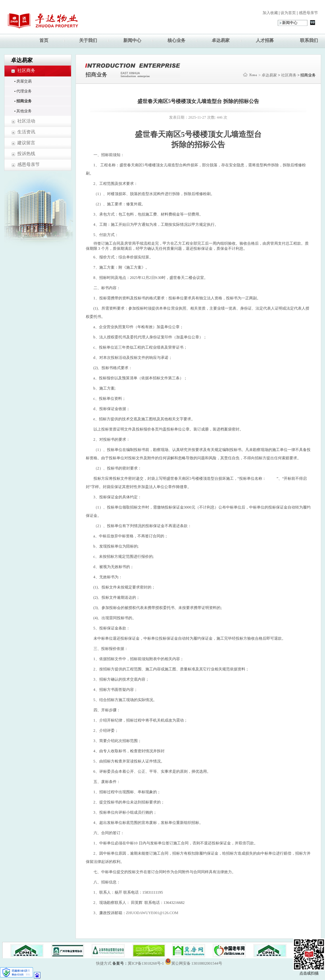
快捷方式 (104, 963)
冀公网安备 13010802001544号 (194, 961)
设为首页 (288, 13)
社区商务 (26, 71)
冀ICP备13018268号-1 (146, 963)
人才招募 (265, 40)
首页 (44, 40)
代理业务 (24, 91)
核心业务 (176, 40)
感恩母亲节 (308, 13)
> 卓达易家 (268, 75)
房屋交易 (24, 81)
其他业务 (24, 111)
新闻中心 (132, 40)
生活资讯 (26, 132)
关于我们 (88, 40)
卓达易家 (221, 40)
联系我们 (309, 40)
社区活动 (26, 121)
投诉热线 (26, 154)
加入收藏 (270, 13)
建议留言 (26, 143)
